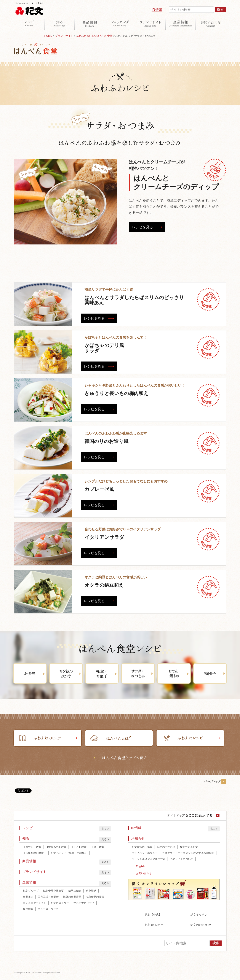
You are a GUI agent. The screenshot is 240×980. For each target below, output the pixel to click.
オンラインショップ (120, 24)
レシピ (29, 24)
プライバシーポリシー (145, 853)
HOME (48, 36)
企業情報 (181, 24)
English (140, 866)
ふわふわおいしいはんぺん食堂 (94, 36)
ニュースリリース (48, 909)
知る (59, 24)
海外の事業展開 (72, 897)
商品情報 (90, 24)
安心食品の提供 (95, 897)
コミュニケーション (35, 903)
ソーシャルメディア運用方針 (149, 859)
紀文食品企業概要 (53, 891)
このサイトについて (182, 859)
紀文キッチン (199, 915)
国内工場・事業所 (48, 897)
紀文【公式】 (153, 915)
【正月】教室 (79, 847)
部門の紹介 (75, 891)
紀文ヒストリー (60, 903)
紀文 (29, 8)
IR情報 (157, 10)
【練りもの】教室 (56, 847)
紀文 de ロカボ (154, 925)
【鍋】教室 (98, 847)
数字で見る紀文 (189, 847)
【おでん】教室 (32, 847)
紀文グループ (31, 891)
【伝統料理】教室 (35, 853)
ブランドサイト (150, 24)
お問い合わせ (211, 24)
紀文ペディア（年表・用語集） (69, 853)
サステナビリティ (84, 903)
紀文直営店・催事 (142, 847)
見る (104, 829)
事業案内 (28, 897)
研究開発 (91, 891)
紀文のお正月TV (201, 925)
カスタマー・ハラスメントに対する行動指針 (188, 853)
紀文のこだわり (166, 847)
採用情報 (28, 909)
